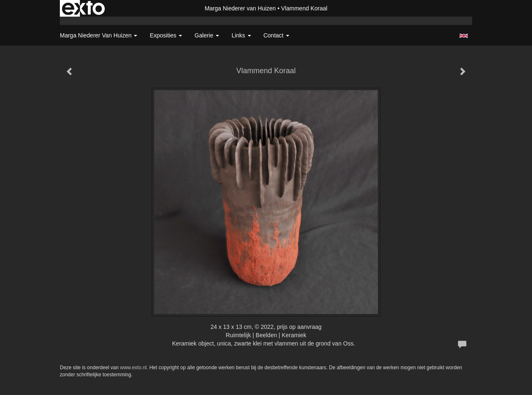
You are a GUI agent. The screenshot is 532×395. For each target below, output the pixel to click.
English (464, 36)
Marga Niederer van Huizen (240, 8)
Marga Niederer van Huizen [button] (99, 35)
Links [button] (241, 35)
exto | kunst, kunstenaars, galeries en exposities (83, 8)
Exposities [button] (166, 35)
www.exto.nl (133, 368)
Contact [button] (276, 35)
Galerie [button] (207, 35)
